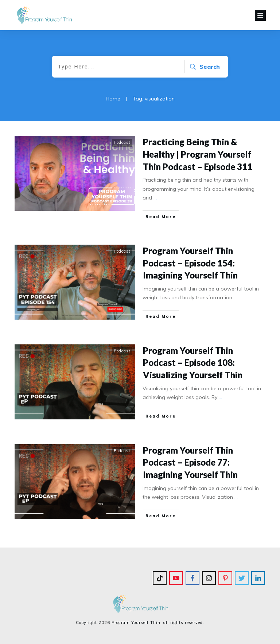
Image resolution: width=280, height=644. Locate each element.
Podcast (122, 142)
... (155, 198)
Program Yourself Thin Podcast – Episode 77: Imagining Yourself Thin (190, 462)
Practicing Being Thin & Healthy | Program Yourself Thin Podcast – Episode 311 (198, 154)
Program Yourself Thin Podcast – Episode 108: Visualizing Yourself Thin (193, 363)
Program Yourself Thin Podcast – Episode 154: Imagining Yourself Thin (190, 263)
